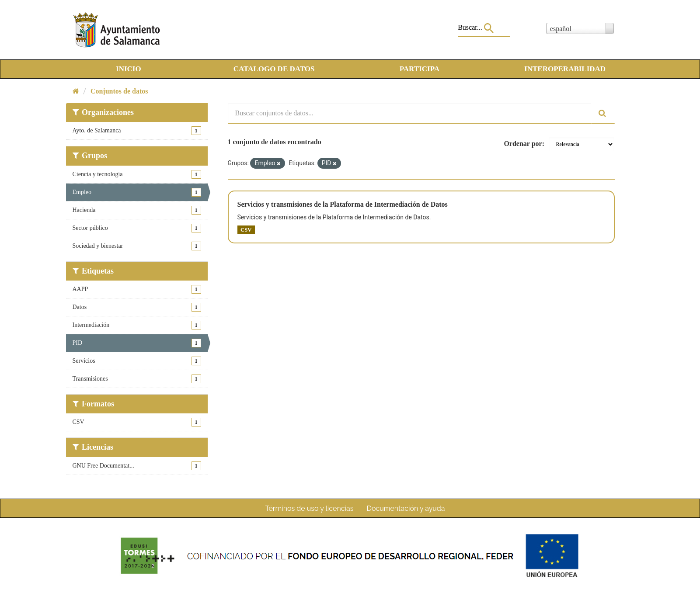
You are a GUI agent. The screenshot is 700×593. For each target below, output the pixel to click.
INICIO (129, 69)
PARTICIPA (420, 69)
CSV (246, 230)
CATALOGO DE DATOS (274, 69)
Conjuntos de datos (119, 91)
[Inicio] (76, 91)
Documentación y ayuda (406, 508)
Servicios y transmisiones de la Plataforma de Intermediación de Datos (343, 204)
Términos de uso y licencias (310, 508)
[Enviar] (603, 113)
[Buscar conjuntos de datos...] (410, 113)
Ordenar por (523, 144)
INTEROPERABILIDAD (565, 69)
